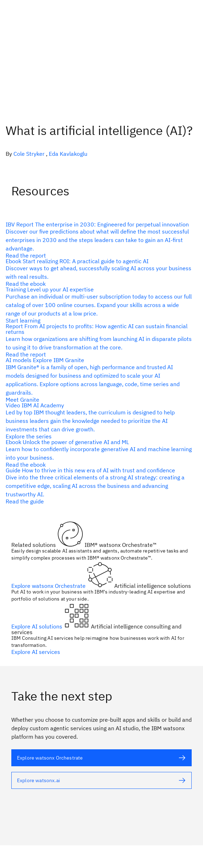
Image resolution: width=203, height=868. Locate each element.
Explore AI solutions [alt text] (37, 626)
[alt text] (99, 240)
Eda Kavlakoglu (68, 154)
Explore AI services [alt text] (36, 652)
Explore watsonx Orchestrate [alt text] (49, 586)
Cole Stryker (29, 154)
